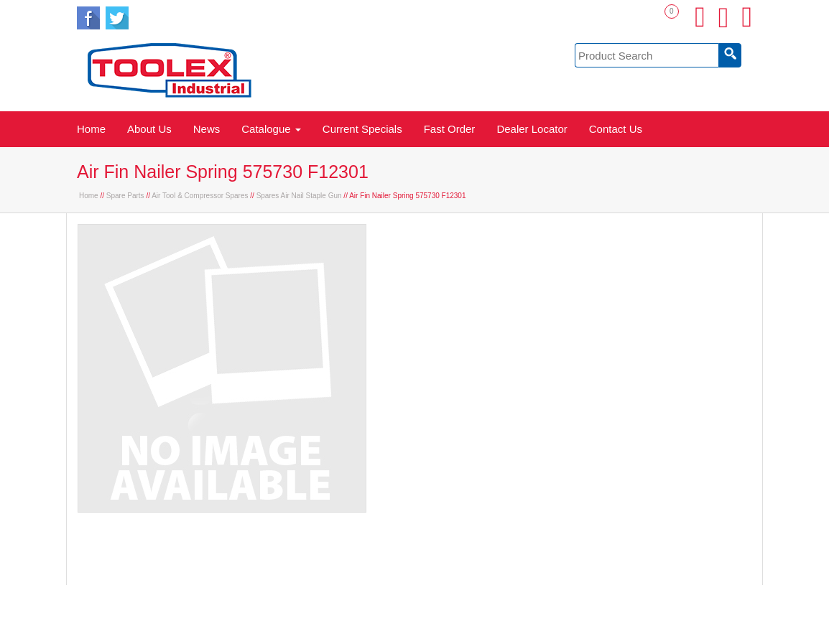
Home (91, 129)
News (207, 129)
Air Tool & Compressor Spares (200, 196)
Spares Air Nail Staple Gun (299, 196)
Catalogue (271, 129)
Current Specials (362, 129)
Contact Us (616, 129)
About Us (149, 129)
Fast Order (450, 129)
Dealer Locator (532, 129)
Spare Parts (125, 196)
